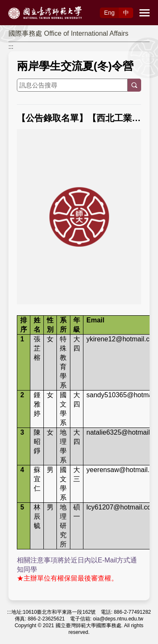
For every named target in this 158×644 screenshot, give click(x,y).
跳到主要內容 (18, 5)
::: (11, 47)
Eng (109, 13)
